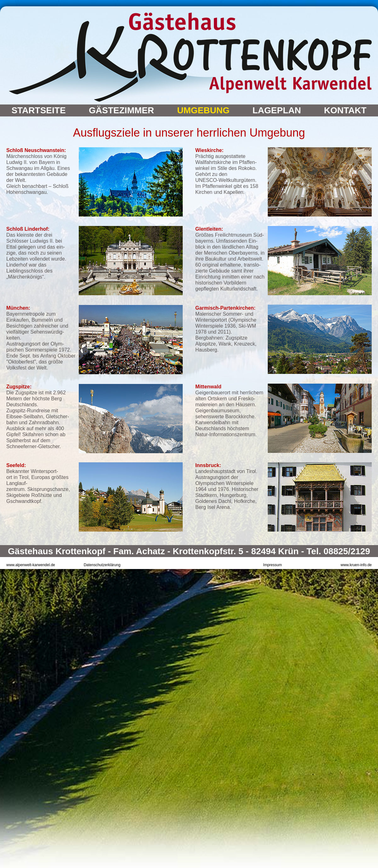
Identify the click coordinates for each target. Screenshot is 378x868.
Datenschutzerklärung (102, 565)
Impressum (272, 565)
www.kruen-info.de (356, 565)
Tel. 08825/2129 (338, 551)
